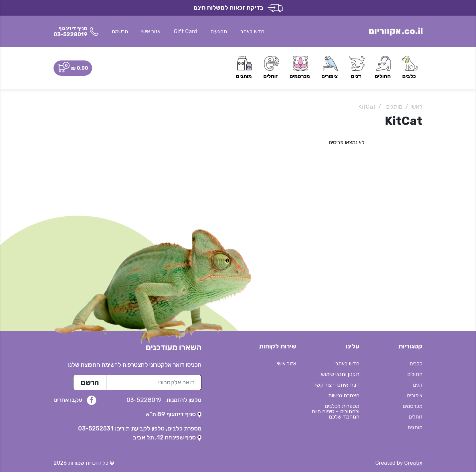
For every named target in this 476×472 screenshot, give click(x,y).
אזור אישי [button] (151, 31)
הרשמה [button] (120, 31)
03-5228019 (145, 400)
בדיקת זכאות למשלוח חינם (238, 8)
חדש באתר (252, 31)
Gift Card (185, 31)
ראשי (416, 107)
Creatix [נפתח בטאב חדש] (413, 463)
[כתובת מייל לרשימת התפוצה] (154, 382)
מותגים (394, 107)
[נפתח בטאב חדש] (174, 414)
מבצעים (219, 31)
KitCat (367, 107)
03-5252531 (96, 428)
